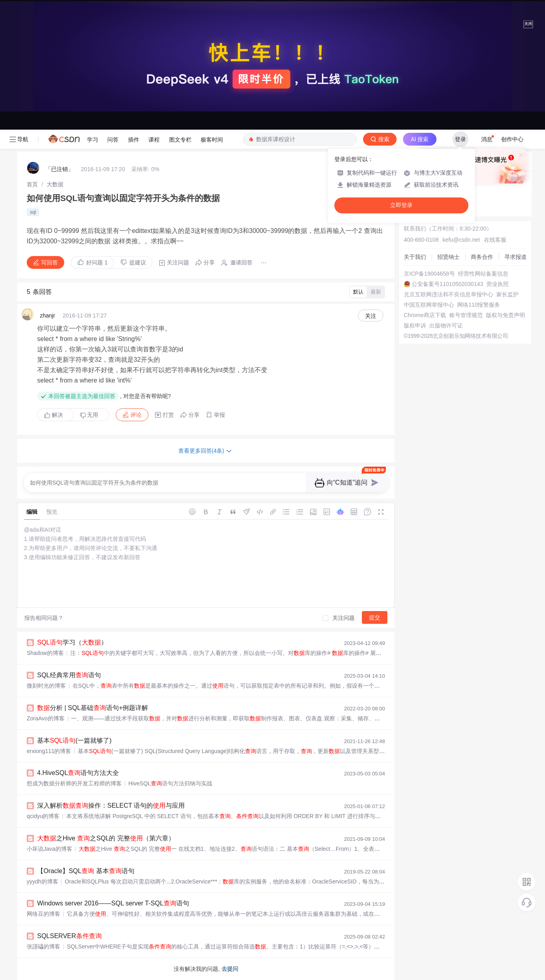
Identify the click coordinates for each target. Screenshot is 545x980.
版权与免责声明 (506, 315)
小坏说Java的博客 (49, 849)
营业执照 (498, 284)
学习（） (72, 642)
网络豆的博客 (43, 914)
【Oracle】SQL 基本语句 (86, 871)
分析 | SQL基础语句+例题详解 (93, 708)
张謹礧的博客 (43, 946)
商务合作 (482, 257)
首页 (32, 184)
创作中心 (512, 139)
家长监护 (507, 294)
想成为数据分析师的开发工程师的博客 (74, 783)
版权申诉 (415, 325)
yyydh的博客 (42, 881)
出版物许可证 (446, 325)
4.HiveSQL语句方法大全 (78, 773)
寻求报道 (515, 257)
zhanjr (47, 315)
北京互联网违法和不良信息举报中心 (448, 294)
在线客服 (495, 240)
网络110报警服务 (479, 305)
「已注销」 (59, 169)
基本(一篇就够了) (74, 740)
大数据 (55, 184)
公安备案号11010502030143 (447, 284)
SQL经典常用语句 (69, 675)
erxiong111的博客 (49, 751)
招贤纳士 (448, 257)
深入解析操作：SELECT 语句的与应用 (111, 805)
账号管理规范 (466, 315)
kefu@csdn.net (461, 240)
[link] (32, 184)
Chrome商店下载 (425, 315)
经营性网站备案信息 (483, 274)
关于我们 (415, 257)
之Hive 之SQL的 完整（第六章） (106, 838)
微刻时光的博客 (46, 686)
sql (33, 212)
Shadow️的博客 (45, 653)
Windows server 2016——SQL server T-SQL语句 (113, 903)
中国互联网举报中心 (429, 305)
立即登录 (401, 205)
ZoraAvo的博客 (46, 718)
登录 (460, 139)
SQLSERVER (69, 936)
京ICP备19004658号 (429, 274)
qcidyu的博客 (43, 816)
